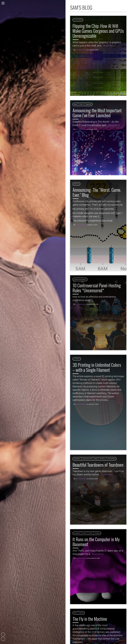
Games (75, 104)
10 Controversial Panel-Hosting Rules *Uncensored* (97, 288)
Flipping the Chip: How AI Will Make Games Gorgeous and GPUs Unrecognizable (98, 31)
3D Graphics (77, 459)
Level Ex (82, 104)
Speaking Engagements (80, 279)
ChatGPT (85, 533)
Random (81, 613)
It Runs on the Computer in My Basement (96, 542)
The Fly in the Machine (90, 619)
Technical (102, 459)
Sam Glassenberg (81, 50)
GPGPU (91, 533)
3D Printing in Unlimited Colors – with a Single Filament (97, 367)
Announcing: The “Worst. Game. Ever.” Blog (97, 192)
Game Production (87, 459)
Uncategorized (78, 20)
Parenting (89, 104)
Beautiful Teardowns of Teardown (98, 465)
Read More (109, 46)
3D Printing (77, 359)
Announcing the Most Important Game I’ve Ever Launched (97, 113)
